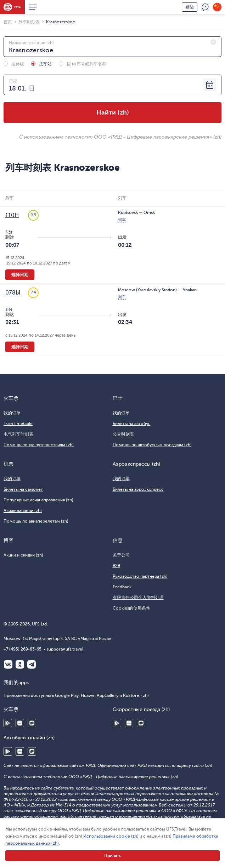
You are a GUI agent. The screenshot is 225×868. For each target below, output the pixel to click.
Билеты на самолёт (23, 489)
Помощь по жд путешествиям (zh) (39, 445)
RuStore (32, 723)
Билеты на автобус (132, 424)
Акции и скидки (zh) (23, 555)
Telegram (32, 664)
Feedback (122, 587)
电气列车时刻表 (18, 434)
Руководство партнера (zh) (140, 576)
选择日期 (20, 275)
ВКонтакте (8, 664)
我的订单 (12, 413)
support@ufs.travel (65, 649)
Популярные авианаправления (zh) (38, 500)
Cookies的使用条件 (131, 608)
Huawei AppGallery (20, 723)
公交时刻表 (123, 434)
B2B (116, 566)
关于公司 (121, 555)
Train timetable (18, 424)
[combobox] (112, 47)
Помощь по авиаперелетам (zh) (36, 521)
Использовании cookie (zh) (111, 836)
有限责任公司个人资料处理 (138, 598)
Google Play (8, 723)
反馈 (205, 7)
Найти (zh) (113, 112)
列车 (122, 220)
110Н (12, 215)
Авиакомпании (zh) (23, 511)
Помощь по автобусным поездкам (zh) (152, 445)
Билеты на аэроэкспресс (138, 489)
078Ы (13, 293)
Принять (113, 856)
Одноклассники (20, 664)
